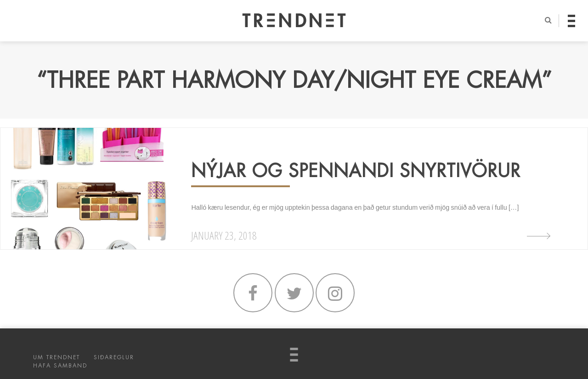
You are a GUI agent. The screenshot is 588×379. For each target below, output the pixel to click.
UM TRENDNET (57, 357)
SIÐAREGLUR (114, 357)
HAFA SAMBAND (60, 366)
